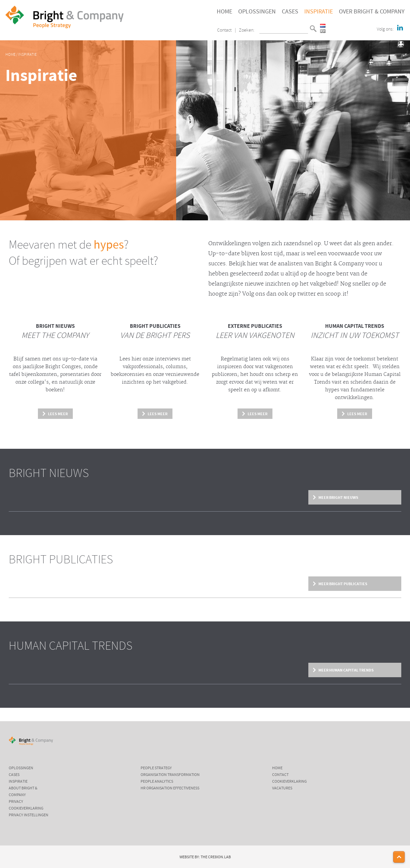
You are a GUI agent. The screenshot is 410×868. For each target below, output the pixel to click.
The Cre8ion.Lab (216, 857)
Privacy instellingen (29, 815)
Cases (290, 12)
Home (224, 12)
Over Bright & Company (372, 12)
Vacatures (282, 788)
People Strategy (156, 768)
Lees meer (58, 414)
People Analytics (157, 782)
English (323, 31)
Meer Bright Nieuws (338, 497)
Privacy (16, 802)
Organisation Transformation (170, 775)
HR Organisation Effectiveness (170, 788)
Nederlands (323, 26)
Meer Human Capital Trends (346, 670)
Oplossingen (257, 12)
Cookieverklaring (26, 809)
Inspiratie (319, 12)
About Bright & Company (23, 792)
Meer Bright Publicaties (343, 584)
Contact (224, 30)
